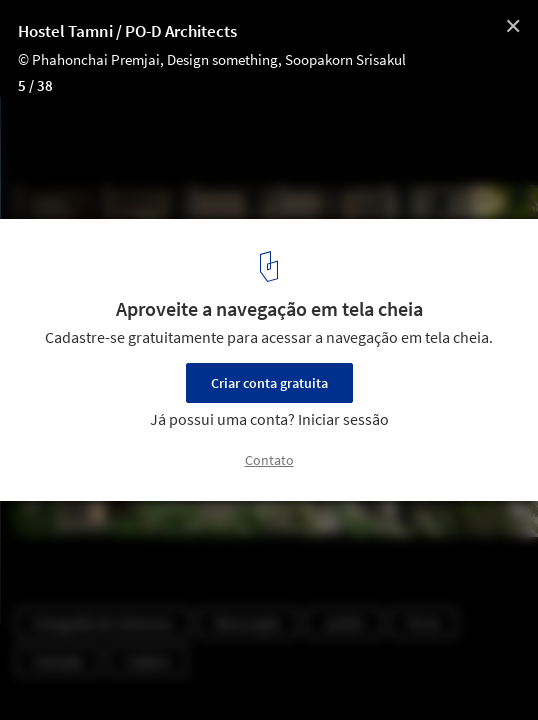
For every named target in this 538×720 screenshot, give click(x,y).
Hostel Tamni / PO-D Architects (127, 31)
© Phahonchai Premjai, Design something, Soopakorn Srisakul (212, 59)
